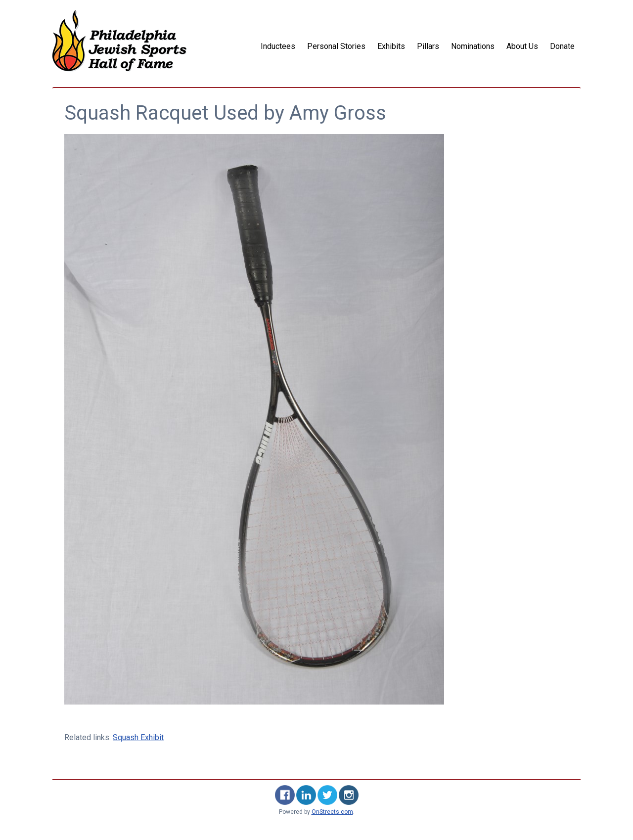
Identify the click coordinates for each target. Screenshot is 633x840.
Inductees (278, 46)
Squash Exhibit (138, 737)
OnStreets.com (332, 812)
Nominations (473, 46)
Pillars (428, 46)
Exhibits (391, 46)
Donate (562, 46)
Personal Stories (336, 46)
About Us (522, 46)
